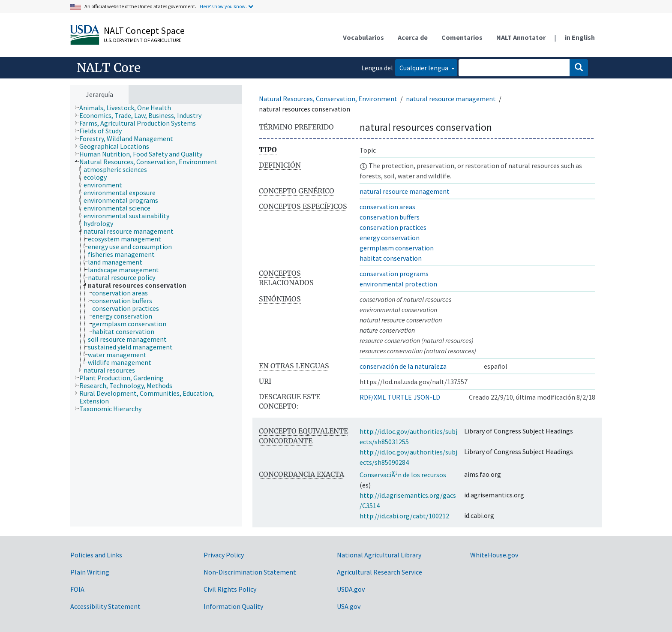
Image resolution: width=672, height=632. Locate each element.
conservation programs (394, 274)
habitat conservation (391, 258)
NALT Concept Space (144, 30)
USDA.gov (351, 589)
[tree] (156, 315)
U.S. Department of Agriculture (142, 40)
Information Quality (233, 606)
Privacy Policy (224, 555)
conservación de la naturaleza (403, 366)
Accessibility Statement (105, 606)
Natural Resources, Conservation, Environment (328, 99)
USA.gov (349, 606)
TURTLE (400, 397)
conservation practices (393, 227)
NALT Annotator (521, 37)
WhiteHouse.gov (494, 555)
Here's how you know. (223, 6)
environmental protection (398, 284)
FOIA (77, 589)
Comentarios (462, 37)
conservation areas (387, 207)
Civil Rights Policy (230, 589)
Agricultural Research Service (379, 572)
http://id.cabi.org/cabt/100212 (404, 516)
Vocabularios (363, 37)
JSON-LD (427, 397)
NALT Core (109, 68)
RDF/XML (373, 397)
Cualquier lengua (424, 68)
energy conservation (390, 238)
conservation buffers (390, 217)
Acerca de (413, 37)
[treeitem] (129, 108)
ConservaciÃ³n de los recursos (403, 475)
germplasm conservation (397, 248)
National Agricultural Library (379, 555)
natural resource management (451, 99)
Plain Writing (90, 572)
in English (580, 37)
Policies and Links (96, 555)
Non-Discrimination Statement (250, 572)
